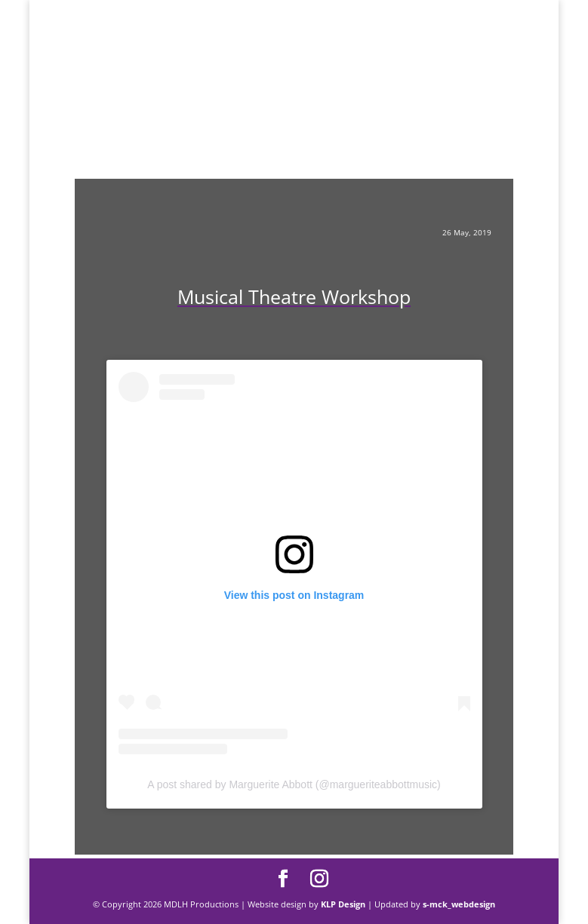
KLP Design (344, 904)
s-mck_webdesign (459, 904)
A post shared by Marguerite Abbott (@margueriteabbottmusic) (294, 784)
